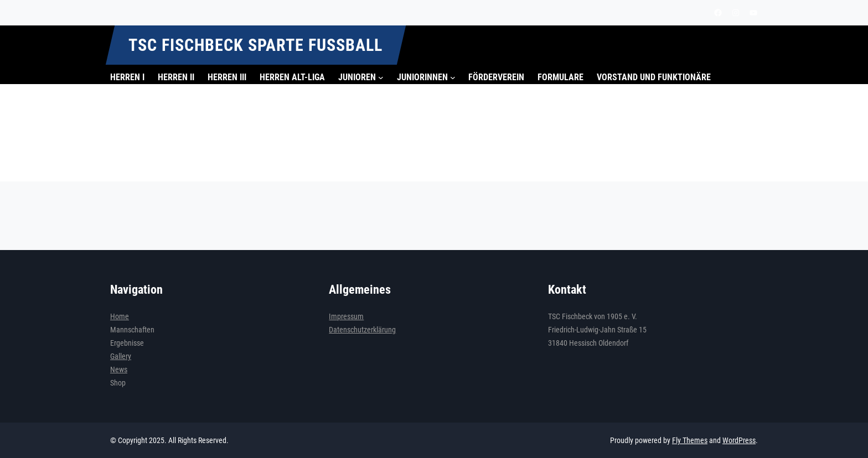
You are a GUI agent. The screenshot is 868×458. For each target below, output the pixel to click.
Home (120, 316)
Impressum (346, 316)
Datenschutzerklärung (362, 330)
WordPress (739, 440)
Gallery (121, 356)
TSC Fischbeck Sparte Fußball (255, 45)
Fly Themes (690, 440)
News (119, 369)
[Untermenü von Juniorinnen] (453, 77)
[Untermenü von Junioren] (381, 77)
